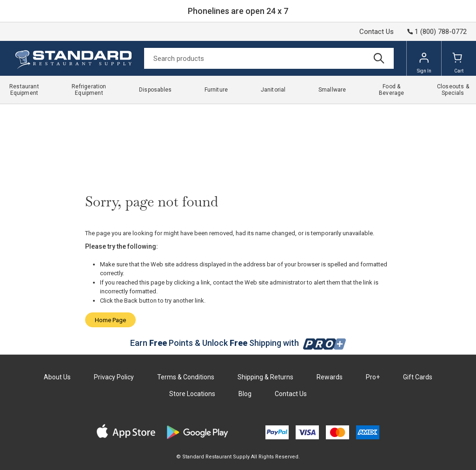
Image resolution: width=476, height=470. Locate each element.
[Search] (269, 58)
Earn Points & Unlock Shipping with (238, 343)
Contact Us (377, 32)
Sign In (424, 63)
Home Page (110, 320)
